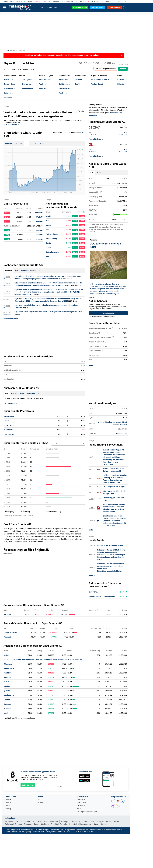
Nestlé (48, 216)
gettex (6, 655)
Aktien (7, 13)
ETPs (49, 13)
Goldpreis (100, 822)
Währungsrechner (85, 824)
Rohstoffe (86, 13)
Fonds (33, 13)
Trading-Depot (97, 84)
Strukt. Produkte (71, 13)
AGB (79, 809)
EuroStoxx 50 (43, 822)
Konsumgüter (122, 433)
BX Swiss (7, 614)
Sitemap (8, 809)
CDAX (124, 422)
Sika (47, 256)
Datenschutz (82, 803)
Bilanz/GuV (63, 80)
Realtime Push (27, 88)
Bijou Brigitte (9, 416)
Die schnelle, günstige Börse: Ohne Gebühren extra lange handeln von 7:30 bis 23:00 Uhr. (43, 659)
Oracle (48, 248)
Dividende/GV (64, 88)
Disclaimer (81, 806)
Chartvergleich (28, 84)
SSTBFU (39, 221)
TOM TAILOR (9, 434)
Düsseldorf (8, 664)
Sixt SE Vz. (93, 592)
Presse (8, 806)
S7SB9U (39, 235)
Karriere (8, 803)
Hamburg (7, 686)
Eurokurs (18, 824)
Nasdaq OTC (9, 695)
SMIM (28, 822)
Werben (40, 803)
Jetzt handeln (108, 313)
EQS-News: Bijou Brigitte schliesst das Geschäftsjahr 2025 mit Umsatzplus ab (46, 312)
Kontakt (8, 800)
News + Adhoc (45, 80)
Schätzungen (64, 84)
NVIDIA (48, 225)
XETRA (6, 682)
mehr (99, 173)
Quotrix (7, 691)
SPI (17, 2)
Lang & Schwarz (10, 633)
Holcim (48, 243)
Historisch (8, 97)
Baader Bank (9, 668)
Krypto (58, 13)
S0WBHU (39, 213)
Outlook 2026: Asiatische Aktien (110, 546)
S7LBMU (39, 217)
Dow (28, 2)
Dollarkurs (9, 824)
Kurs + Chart (9, 80)
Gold (81, 2)
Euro (53, 2)
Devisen (97, 13)
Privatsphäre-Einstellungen (87, 812)
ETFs (42, 13)
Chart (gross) (27, 80)
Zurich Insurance (52, 252)
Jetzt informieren (11, 124)
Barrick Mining (51, 239)
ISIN (20, 70)
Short (82, 216)
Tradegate (8, 637)
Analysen (43, 84)
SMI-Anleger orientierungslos (115, 487)
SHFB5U (39, 239)
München (7, 709)
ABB (47, 230)
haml (6, 713)
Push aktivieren (96, 139)
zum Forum (8, 554)
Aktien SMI (9, 822)
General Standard (120, 425)
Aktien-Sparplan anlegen (106, 69)
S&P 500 (86, 822)
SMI (5, 2)
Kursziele (43, 88)
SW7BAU (39, 230)
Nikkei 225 (76, 822)
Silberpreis (28, 824)
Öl (119, 2)
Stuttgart (7, 677)
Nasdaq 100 (65, 822)
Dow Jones (54, 822)
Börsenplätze (9, 88)
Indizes (24, 13)
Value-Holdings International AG (102, 596)
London (7, 700)
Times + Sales (10, 84)
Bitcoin (93, 2)
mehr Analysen (10, 403)
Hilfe (39, 800)
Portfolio (120, 80)
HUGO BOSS (9, 430)
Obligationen (110, 13)
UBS (47, 221)
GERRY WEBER (10, 425)
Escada (7, 421)
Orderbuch (8, 93)
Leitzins (104, 824)
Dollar (107, 2)
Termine (78, 80)
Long (75, 216)
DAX (41, 2)
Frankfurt (7, 673)
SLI (22, 822)
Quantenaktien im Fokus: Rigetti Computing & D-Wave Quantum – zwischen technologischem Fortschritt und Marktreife (114, 521)
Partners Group (52, 234)
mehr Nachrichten (12, 319)
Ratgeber (123, 13)
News (16, 13)
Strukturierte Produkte (100, 80)
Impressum (81, 800)
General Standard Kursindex (110, 422)
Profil (77, 84)
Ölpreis (96, 824)
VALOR (6, 70)
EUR (92, 173)
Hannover (8, 704)
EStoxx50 (67, 2)
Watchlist (121, 84)
